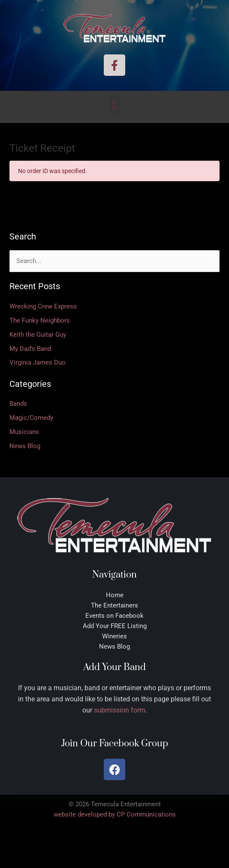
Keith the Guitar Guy (38, 335)
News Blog (25, 446)
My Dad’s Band (30, 349)
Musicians (24, 432)
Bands (18, 404)
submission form (120, 710)
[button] (114, 105)
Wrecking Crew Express (43, 306)
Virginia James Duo (38, 362)
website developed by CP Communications (115, 814)
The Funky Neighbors (40, 320)
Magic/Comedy (31, 418)
